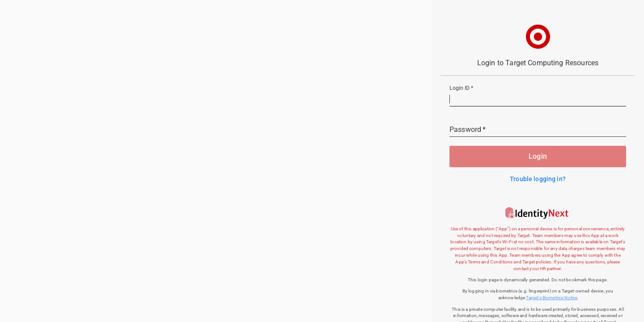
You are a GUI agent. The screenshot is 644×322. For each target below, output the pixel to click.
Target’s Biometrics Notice (552, 298)
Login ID (461, 89)
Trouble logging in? (538, 179)
